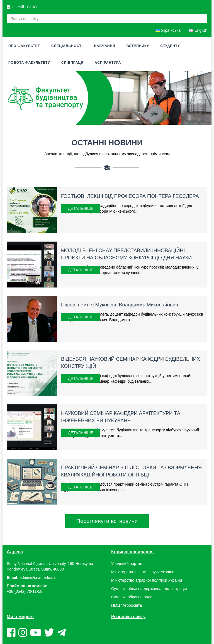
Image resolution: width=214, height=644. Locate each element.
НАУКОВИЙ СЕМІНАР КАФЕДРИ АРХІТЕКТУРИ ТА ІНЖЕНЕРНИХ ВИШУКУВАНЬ (121, 417)
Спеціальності (67, 46)
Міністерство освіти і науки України (143, 572)
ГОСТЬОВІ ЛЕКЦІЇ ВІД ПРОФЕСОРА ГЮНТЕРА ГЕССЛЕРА (130, 196)
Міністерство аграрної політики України (147, 580)
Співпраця (72, 63)
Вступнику (138, 46)
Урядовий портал (127, 564)
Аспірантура (108, 63)
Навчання (105, 46)
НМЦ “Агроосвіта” (127, 605)
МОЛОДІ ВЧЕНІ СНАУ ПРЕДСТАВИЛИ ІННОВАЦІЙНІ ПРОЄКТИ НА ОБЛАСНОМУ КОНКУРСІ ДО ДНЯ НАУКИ (126, 254)
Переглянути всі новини (107, 521)
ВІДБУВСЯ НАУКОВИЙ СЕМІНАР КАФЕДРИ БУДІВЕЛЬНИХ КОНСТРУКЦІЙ (131, 363)
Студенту (170, 46)
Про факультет (24, 46)
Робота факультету (29, 63)
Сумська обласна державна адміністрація (149, 589)
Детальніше (81, 208)
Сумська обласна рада (132, 597)
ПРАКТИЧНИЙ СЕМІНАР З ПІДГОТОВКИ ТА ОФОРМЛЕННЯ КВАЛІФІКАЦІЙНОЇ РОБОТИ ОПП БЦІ (131, 471)
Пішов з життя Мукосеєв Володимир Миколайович (120, 305)
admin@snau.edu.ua (37, 577)
